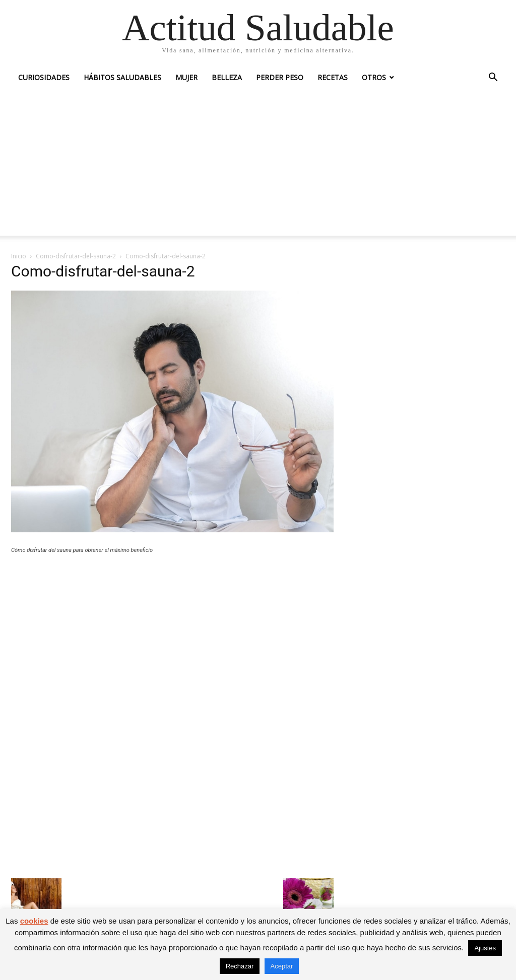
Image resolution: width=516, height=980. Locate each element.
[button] (493, 78)
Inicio (19, 256)
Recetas (333, 77)
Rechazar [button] (240, 966)
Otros (374, 77)
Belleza (227, 77)
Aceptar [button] (282, 966)
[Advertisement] (258, 165)
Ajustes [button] (485, 948)
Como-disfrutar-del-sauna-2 (76, 256)
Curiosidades (44, 77)
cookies (34, 921)
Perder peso (280, 77)
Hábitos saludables (122, 77)
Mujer (186, 77)
